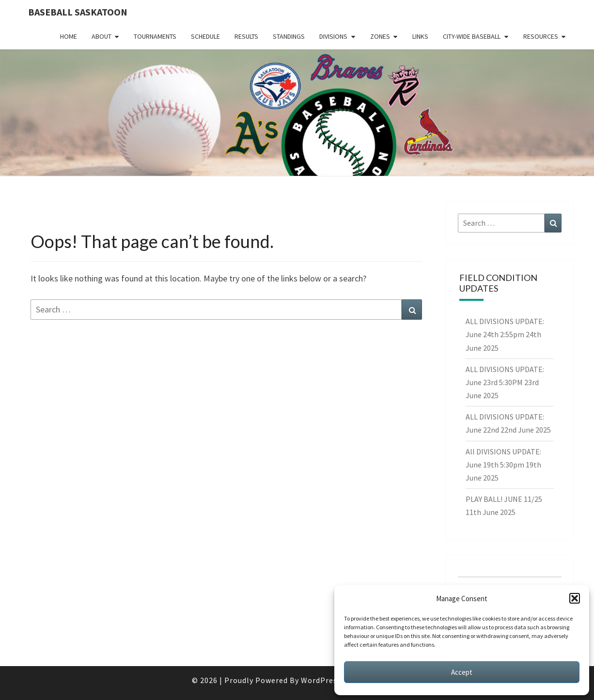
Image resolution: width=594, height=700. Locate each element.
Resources (541, 36)
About (102, 36)
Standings (289, 36)
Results (246, 36)
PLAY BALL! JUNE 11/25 (504, 499)
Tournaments (155, 36)
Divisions (333, 36)
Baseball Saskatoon (78, 12)
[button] (575, 598)
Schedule (205, 36)
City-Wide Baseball (472, 36)
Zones (380, 36)
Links (420, 36)
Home (69, 36)
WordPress (321, 680)
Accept (462, 672)
